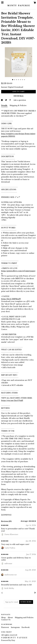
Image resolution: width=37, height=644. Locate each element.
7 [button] (24, 80)
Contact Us (6, 620)
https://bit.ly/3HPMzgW (11, 299)
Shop (4, 617)
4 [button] (19, 80)
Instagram (16, 627)
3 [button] (17, 80)
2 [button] (15, 80)
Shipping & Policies (18, 105)
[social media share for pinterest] (10, 100)
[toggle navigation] (2, 2)
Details (4, 105)
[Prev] (2, 593)
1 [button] (13, 80)
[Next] (35, 593)
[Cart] (35, 3)
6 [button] (22, 80)
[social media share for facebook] (2, 100)
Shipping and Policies (24, 617)
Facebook (26, 627)
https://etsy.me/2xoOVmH (12, 400)
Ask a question (20, 100)
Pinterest (5, 627)
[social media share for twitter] (6, 100)
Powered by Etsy (8, 640)
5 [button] (21, 80)
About (10, 617)
